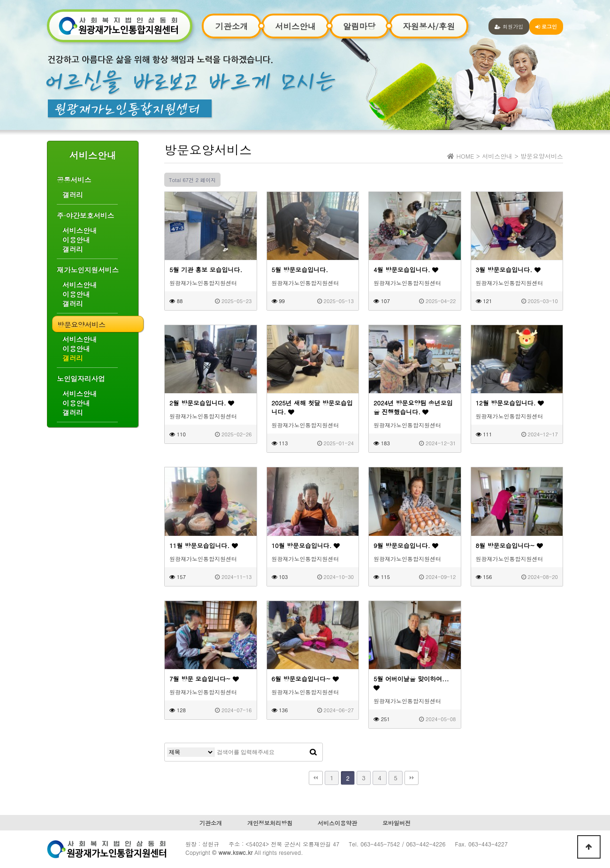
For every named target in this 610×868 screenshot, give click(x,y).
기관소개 (232, 26)
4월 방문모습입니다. (406, 270)
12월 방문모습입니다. (510, 403)
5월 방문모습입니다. (300, 270)
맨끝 (412, 778)
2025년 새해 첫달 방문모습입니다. (312, 407)
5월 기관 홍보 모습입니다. (206, 270)
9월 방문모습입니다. (406, 545)
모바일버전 (396, 823)
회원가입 (509, 26)
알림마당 (359, 26)
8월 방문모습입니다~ (509, 545)
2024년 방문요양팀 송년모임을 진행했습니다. (413, 407)
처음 (316, 778)
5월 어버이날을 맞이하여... (411, 683)
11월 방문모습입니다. (204, 545)
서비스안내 (295, 26)
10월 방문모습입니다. (306, 545)
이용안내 (76, 240)
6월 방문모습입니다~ (305, 679)
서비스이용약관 (337, 823)
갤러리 (73, 195)
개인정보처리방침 (270, 823)
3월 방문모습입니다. (508, 270)
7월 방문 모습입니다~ (204, 679)
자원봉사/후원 (429, 26)
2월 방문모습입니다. (202, 403)
